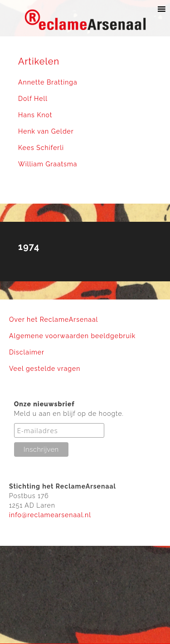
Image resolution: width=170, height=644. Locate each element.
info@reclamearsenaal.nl (50, 515)
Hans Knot (35, 115)
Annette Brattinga (48, 82)
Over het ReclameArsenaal (53, 320)
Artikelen (39, 61)
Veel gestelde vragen (45, 369)
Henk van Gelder (46, 131)
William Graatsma (48, 164)
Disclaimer (27, 352)
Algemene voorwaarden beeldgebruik (72, 336)
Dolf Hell (33, 99)
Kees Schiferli (41, 148)
